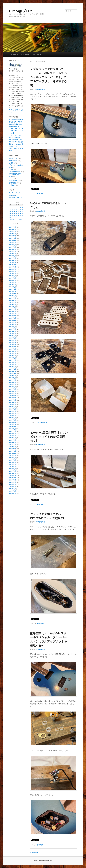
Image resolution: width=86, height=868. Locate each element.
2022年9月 (12, 322)
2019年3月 (12, 416)
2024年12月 (13, 263)
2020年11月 (13, 371)
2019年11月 (13, 398)
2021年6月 (12, 356)
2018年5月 (12, 438)
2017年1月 (12, 473)
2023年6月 (12, 303)
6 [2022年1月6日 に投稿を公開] (16, 209)
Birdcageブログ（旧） (16, 197)
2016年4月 (12, 493)
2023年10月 (13, 294)
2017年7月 (12, 460)
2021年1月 (12, 367)
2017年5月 (12, 464)
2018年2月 (12, 445)
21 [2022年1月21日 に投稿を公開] (18, 213)
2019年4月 (12, 413)
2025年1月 (12, 260)
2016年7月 (12, 487)
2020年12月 (13, 369)
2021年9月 (12, 349)
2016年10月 (13, 480)
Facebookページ (14, 193)
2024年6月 (12, 276)
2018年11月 (13, 425)
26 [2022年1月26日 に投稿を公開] (14, 215)
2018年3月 (12, 442)
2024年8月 (12, 271)
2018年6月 (12, 436)
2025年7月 (12, 247)
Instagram (12, 195)
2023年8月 (12, 298)
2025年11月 (13, 238)
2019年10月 (13, 400)
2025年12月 (13, 236)
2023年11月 (13, 291)
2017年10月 (13, 453)
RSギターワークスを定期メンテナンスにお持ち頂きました (16, 144)
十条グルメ (13, 185)
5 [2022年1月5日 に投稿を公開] (14, 209)
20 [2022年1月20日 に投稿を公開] (16, 213)
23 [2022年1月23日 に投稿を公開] (22, 213)
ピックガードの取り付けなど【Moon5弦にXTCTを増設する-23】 (16, 122)
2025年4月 (12, 254)
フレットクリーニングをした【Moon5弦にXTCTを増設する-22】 (16, 137)
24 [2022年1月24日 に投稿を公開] (10, 215)
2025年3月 (12, 256)
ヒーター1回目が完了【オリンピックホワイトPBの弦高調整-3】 (49, 437)
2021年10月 (13, 347)
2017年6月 (12, 462)
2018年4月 (12, 440)
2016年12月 (13, 476)
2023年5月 (12, 305)
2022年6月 (12, 329)
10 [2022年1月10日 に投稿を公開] (10, 211)
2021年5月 (12, 358)
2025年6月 (12, 249)
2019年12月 (13, 396)
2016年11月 (13, 478)
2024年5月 (12, 278)
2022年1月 (12, 340)
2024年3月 (12, 283)
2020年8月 (12, 378)
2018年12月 (13, 422)
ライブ (11, 178)
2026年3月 (12, 229)
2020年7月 (12, 380)
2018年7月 (12, 433)
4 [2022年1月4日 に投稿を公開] (12, 209)
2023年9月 (12, 296)
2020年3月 (12, 389)
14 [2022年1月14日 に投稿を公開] (18, 211)
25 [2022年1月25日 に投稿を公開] (12, 215)
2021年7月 (12, 354)
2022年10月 (13, 320)
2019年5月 (12, 411)
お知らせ (12, 163)
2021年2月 (12, 365)
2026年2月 (12, 232)
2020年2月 (12, 391)
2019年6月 (12, 409)
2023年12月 (13, 289)
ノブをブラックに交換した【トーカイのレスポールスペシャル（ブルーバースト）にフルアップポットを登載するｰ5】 (49, 77)
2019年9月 (12, 402)
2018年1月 (12, 447)
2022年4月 (12, 334)
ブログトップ (14, 55)
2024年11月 (13, 265)
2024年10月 (13, 267)
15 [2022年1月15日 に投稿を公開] (20, 211)
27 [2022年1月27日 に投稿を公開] (16, 215)
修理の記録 (40, 193)
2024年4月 (12, 280)
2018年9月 (12, 429)
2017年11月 (13, 451)
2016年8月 (12, 484)
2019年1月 (12, 420)
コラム (11, 170)
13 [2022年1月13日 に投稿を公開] (16, 211)
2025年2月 (12, 258)
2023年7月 (12, 300)
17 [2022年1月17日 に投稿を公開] (10, 213)
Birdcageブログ (21, 11)
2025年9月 (12, 243)
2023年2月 (12, 311)
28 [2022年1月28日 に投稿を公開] (18, 215)
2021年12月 (13, 342)
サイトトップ (37, 55)
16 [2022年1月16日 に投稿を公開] (22, 211)
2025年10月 (13, 240)
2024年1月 (12, 287)
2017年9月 (12, 456)
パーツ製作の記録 (42, 423)
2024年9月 (12, 269)
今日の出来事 (13, 181)
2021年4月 (12, 360)
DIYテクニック (14, 159)
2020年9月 (12, 376)
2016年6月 (12, 489)
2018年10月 (13, 427)
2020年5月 (12, 385)
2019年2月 (12, 418)
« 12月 (12, 219)
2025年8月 (12, 245)
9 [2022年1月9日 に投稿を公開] (22, 209)
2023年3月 (12, 309)
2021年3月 (12, 362)
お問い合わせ (25, 55)
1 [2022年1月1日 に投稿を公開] (20, 207)
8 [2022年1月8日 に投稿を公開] (20, 209)
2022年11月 (13, 318)
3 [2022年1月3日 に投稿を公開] (10, 209)
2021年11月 (13, 345)
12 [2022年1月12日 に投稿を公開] (14, 211)
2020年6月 (12, 382)
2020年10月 (13, 374)
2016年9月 (12, 482)
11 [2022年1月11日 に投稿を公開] (12, 211)
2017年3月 (12, 469)
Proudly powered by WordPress (43, 861)
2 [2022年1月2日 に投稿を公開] (22, 207)
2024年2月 (12, 285)
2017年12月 (13, 449)
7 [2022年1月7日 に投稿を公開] (18, 209)
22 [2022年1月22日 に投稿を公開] (20, 213)
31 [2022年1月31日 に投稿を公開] (10, 217)
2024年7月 (12, 274)
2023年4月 (12, 307)
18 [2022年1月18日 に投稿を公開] (12, 213)
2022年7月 (12, 327)
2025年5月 (12, 251)
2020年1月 (12, 393)
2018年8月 (12, 431)
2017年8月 (12, 458)
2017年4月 (12, 467)
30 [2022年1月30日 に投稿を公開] (22, 215)
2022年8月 (12, 325)
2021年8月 (12, 351)
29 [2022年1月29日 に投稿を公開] (20, 215)
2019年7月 (12, 407)
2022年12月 (13, 316)
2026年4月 (12, 227)
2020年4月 (12, 387)
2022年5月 (12, 331)
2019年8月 (12, 405)
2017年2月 (12, 471)
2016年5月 (12, 491)
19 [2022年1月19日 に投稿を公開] (14, 213)
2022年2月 (12, 338)
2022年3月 (12, 336)
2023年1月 (12, 314)
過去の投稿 (34, 852)
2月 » (21, 219)
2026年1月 (12, 234)
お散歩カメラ (13, 161)
